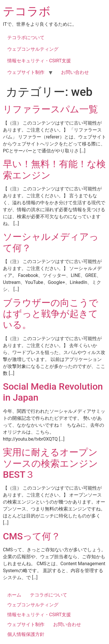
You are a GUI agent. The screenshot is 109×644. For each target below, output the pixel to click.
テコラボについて (26, 38)
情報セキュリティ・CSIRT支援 (39, 61)
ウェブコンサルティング (33, 49)
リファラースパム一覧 (50, 109)
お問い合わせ (75, 72)
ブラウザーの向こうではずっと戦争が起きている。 (51, 314)
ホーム (14, 595)
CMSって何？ (32, 536)
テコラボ (27, 11)
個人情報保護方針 (26, 634)
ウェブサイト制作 (26, 72)
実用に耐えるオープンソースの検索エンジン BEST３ (50, 463)
